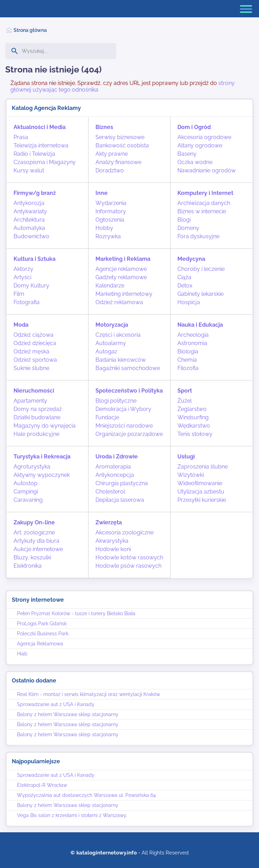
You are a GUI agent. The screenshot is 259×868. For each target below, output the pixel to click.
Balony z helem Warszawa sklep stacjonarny (68, 714)
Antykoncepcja (115, 475)
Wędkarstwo (194, 426)
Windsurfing (193, 417)
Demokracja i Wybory (123, 409)
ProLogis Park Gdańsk (42, 624)
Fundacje (107, 417)
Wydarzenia (111, 203)
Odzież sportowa (35, 360)
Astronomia (192, 343)
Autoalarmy (111, 343)
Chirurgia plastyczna (122, 483)
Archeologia (193, 335)
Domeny (188, 228)
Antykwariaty (30, 211)
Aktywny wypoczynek (42, 475)
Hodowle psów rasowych (128, 566)
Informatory (111, 211)
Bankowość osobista (122, 145)
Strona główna (30, 30)
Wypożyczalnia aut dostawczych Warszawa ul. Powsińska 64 (86, 795)
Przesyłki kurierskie (202, 500)
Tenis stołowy (195, 434)
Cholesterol (110, 492)
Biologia (188, 351)
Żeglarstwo (192, 409)
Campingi (26, 492)
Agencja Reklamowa (40, 644)
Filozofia (188, 368)
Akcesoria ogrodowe (204, 137)
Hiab (22, 654)
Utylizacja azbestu (201, 492)
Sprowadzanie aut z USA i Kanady (56, 704)
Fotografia (27, 302)
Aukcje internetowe (38, 549)
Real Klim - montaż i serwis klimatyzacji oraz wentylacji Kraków (89, 694)
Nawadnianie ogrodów (207, 170)
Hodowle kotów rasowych (129, 557)
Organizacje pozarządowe (129, 434)
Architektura (29, 220)
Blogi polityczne (116, 401)
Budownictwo (31, 236)
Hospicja (189, 302)
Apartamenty (30, 401)
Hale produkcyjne (36, 434)
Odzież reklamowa (119, 302)
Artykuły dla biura (36, 541)
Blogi (184, 220)
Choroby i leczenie (201, 269)
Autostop (26, 483)
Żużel (185, 401)
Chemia (187, 360)
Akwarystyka (112, 541)
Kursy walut (29, 170)
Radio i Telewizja (34, 154)
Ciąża (184, 277)
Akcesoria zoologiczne (124, 532)
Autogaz (106, 351)
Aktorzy (23, 269)
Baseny (187, 154)
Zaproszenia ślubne (203, 467)
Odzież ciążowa (34, 335)
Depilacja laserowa (120, 500)
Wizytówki (191, 475)
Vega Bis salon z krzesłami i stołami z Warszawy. (72, 815)
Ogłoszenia (110, 220)
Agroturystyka (32, 467)
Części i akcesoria (118, 335)
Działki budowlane (37, 417)
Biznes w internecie (202, 211)
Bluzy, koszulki (32, 557)
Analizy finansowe (118, 162)
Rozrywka (108, 236)
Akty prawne (112, 154)
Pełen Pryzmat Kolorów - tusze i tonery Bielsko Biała (76, 613)
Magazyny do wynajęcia (45, 426)
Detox (185, 286)
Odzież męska (31, 351)
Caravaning (28, 500)
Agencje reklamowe (121, 269)
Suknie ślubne (31, 368)
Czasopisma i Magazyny (45, 162)
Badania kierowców (121, 360)
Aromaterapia (113, 467)
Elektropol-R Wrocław (42, 785)
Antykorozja (29, 203)
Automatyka (29, 228)
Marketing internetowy (124, 294)
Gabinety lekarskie (200, 294)
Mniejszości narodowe (124, 426)
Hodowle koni (113, 549)
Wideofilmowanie (200, 483)
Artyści (22, 277)
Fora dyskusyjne (198, 236)
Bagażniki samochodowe (128, 368)
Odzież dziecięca (35, 343)
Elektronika (28, 566)
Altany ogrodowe (200, 145)
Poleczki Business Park (43, 634)
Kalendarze (110, 286)
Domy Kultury (31, 286)
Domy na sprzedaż (38, 409)
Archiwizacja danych (204, 203)
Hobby (104, 228)
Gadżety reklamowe (121, 277)
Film (19, 294)
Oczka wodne (195, 162)
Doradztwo (110, 170)
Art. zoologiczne (34, 532)
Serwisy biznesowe (120, 137)
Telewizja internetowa (41, 145)
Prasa (21, 137)
